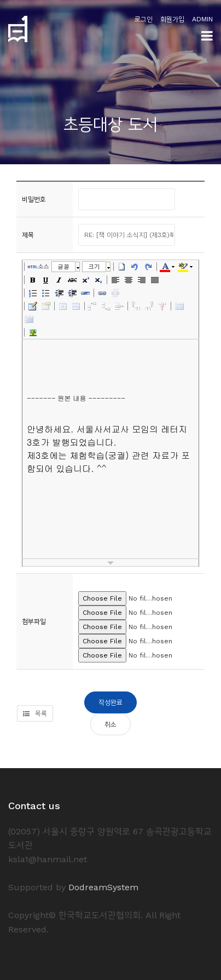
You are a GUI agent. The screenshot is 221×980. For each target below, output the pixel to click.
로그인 (144, 19)
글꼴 (63, 266)
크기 (94, 266)
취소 (111, 724)
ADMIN (202, 19)
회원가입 (172, 19)
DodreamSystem (103, 887)
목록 (35, 713)
